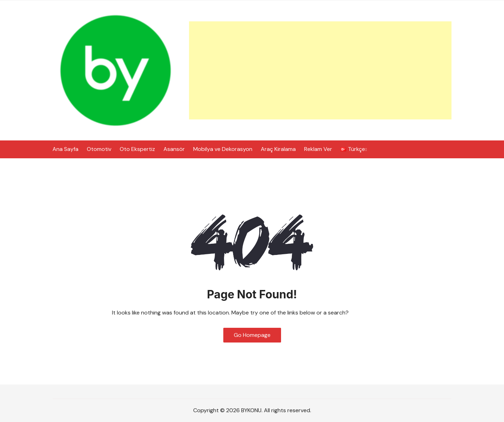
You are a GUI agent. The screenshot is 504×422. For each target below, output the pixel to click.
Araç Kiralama (278, 149)
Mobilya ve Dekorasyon (223, 149)
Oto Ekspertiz (137, 149)
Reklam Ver (318, 149)
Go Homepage (252, 335)
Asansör (174, 149)
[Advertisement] (320, 70)
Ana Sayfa (65, 149)
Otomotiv (99, 149)
